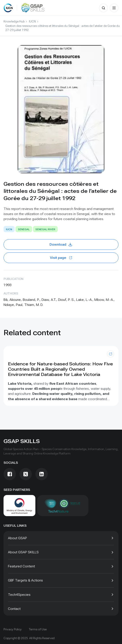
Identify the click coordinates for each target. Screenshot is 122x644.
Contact (14, 609)
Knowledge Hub (14, 21)
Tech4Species (19, 595)
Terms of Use (38, 629)
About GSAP (17, 538)
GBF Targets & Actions (25, 580)
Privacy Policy (13, 629)
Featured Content (21, 566)
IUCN (32, 21)
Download (61, 245)
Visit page (61, 258)
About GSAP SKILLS (23, 552)
